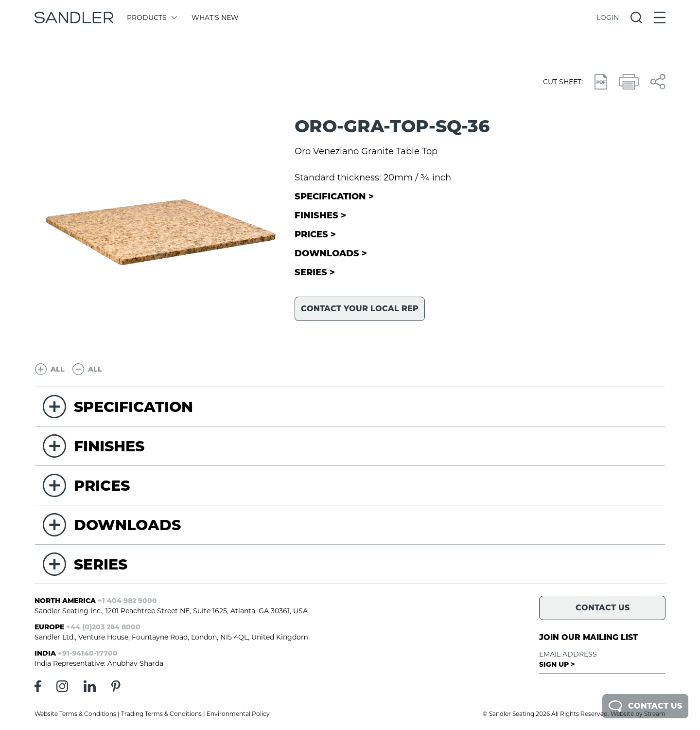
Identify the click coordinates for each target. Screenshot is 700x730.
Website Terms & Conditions (75, 714)
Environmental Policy (238, 714)
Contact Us (645, 706)
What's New (215, 18)
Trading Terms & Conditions (161, 714)
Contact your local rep (360, 309)
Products (151, 18)
